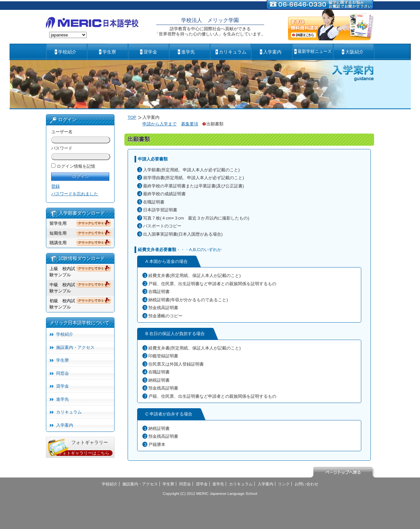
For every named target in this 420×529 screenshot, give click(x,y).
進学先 (188, 52)
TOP (132, 117)
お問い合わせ (306, 484)
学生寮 (109, 52)
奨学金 (150, 52)
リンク (284, 484)
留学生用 (58, 223)
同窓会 (63, 373)
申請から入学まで (159, 124)
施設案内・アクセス (75, 347)
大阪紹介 (354, 52)
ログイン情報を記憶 (76, 166)
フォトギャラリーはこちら (84, 453)
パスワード (62, 148)
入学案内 (272, 52)
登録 (55, 186)
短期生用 (58, 233)
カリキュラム (233, 52)
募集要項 (190, 124)
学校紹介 (67, 52)
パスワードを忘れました (75, 194)
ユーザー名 (62, 132)
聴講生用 (58, 243)
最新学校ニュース (315, 51)
